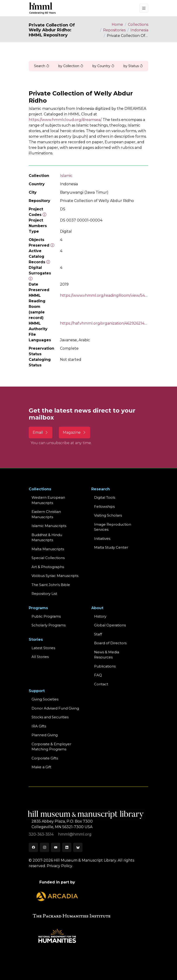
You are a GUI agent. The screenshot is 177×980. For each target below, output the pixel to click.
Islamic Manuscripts (49, 526)
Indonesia (139, 30)
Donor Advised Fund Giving (55, 708)
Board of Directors (110, 643)
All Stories (40, 657)
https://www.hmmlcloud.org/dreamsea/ (65, 120)
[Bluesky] (78, 847)
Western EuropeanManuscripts (48, 500)
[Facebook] (33, 847)
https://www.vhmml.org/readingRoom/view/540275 (107, 295)
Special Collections (48, 558)
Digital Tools (105, 497)
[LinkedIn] (67, 847)
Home (117, 24)
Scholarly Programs (49, 625)
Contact (101, 684)
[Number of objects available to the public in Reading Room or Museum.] (48, 262)
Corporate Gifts (45, 758)
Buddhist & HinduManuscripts (47, 537)
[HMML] (43, 8)
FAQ (98, 675)
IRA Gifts (39, 726)
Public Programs (46, 616)
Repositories (114, 30)
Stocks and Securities (50, 717)
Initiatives (102, 539)
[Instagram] (44, 847)
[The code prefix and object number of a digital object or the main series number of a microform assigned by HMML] (44, 215)
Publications (105, 666)
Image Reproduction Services (113, 527)
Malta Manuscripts (48, 549)
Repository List (44, 594)
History (100, 616)
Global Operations (110, 625)
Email (41, 432)
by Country (103, 66)
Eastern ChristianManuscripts (46, 514)
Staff (98, 634)
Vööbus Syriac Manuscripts (55, 576)
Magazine (74, 432)
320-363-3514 (42, 834)
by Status (133, 66)
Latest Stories (43, 648)
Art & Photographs (48, 567)
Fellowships (104, 506)
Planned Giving (45, 735)
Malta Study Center (111, 547)
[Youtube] (56, 847)
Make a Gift (41, 767)
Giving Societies (45, 699)
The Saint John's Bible (51, 585)
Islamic (66, 176)
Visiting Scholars (108, 515)
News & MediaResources (107, 655)
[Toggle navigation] (144, 8)
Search (42, 66)
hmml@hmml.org (75, 834)
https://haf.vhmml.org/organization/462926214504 (106, 323)
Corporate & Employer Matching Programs (51, 747)
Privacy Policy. (60, 866)
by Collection (71, 66)
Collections (138, 24)
